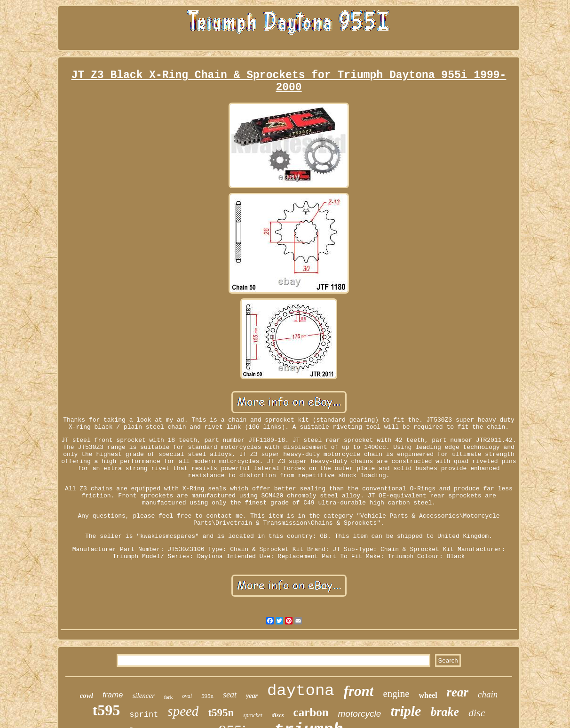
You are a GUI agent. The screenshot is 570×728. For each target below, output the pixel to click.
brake (445, 712)
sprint (144, 715)
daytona (301, 691)
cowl (87, 696)
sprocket (253, 715)
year (252, 696)
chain (488, 694)
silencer (144, 696)
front (359, 691)
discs (278, 715)
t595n (221, 713)
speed (183, 711)
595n (207, 696)
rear (458, 692)
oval (187, 696)
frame (113, 695)
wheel (428, 695)
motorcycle (360, 714)
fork (168, 697)
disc (477, 713)
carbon (311, 712)
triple (406, 711)
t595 (106, 710)
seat (230, 695)
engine (396, 694)
